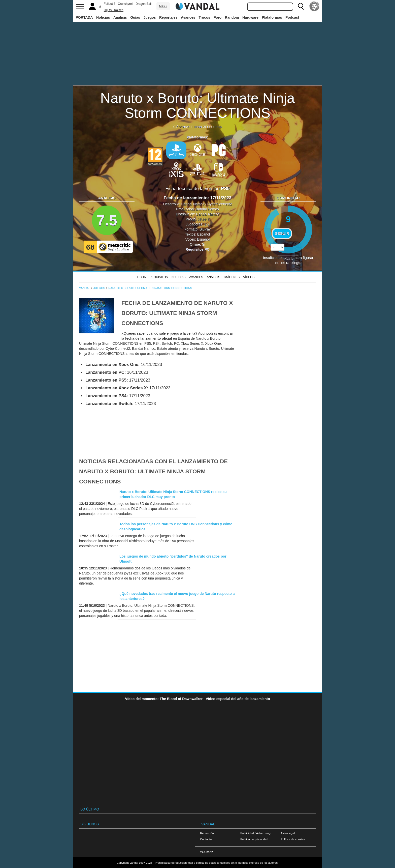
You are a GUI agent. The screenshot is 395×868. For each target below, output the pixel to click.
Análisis (120, 17)
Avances (188, 17)
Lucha (216, 127)
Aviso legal (288, 833)
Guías (135, 17)
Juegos (150, 17)
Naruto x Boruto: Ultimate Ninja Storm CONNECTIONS (197, 105)
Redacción (207, 833)
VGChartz (206, 852)
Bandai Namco (193, 204)
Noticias (103, 17)
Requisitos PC (198, 249)
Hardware (250, 17)
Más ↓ (163, 6)
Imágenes (232, 277)
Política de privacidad (254, 839)
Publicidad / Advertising (255, 833)
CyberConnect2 (220, 204)
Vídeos (249, 277)
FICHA (141, 277)
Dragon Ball (144, 4)
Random (232, 17)
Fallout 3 (110, 4)
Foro (218, 17)
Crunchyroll (126, 4)
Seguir (282, 234)
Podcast (292, 17)
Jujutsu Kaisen (114, 10)
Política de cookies (293, 839)
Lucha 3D (200, 127)
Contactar (206, 839)
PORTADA (84, 17)
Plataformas (272, 17)
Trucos (205, 17)
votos (288, 259)
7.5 (107, 220)
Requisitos (159, 277)
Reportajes (168, 17)
